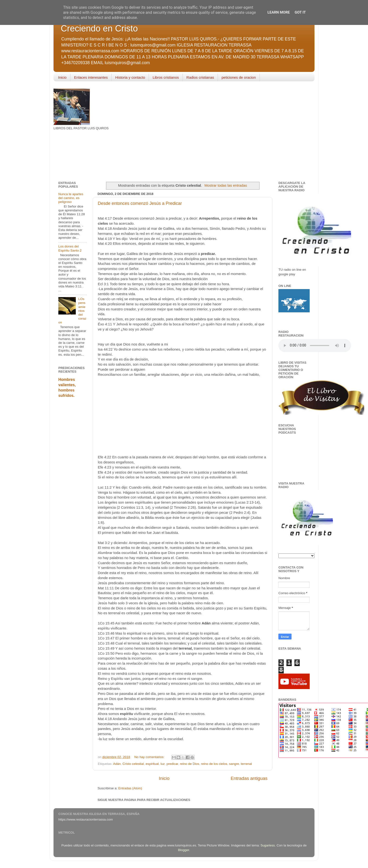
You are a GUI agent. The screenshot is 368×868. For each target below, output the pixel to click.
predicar (172, 764)
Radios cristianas (200, 77)
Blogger (184, 850)
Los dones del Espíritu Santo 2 (70, 248)
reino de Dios (190, 764)
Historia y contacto (130, 77)
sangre (234, 764)
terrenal (246, 764)
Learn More (279, 12)
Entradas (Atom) (130, 788)
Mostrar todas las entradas (226, 185)
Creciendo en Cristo (99, 28)
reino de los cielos (214, 764)
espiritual (152, 764)
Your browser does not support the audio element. (315, 346)
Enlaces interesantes (91, 77)
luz (163, 764)
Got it (300, 12)
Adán (117, 764)
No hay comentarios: (150, 757)
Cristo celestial (133, 764)
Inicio (62, 77)
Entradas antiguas (249, 778)
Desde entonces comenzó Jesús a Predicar (140, 203)
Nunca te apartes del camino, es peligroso (71, 198)
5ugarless (268, 845)
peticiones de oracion (239, 77)
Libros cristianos (166, 77)
